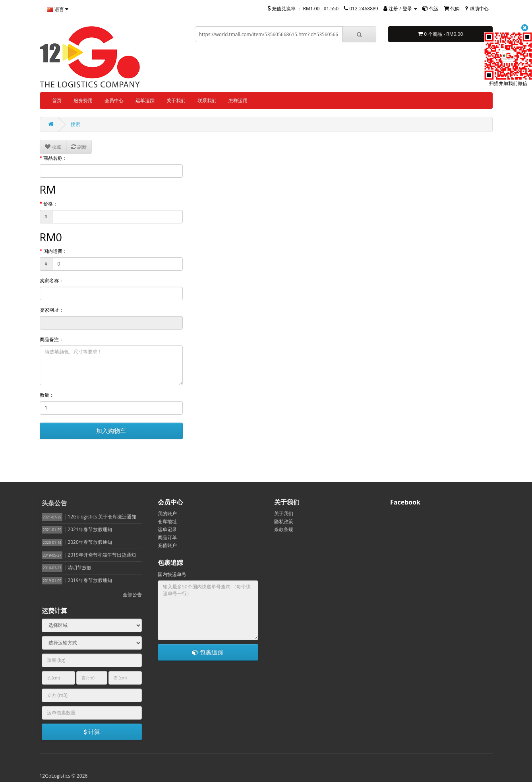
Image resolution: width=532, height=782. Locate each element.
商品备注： (52, 339)
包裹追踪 (208, 652)
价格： (50, 204)
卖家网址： (52, 310)
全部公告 (132, 595)
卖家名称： (52, 280)
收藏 (53, 147)
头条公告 (54, 503)
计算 (92, 732)
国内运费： (55, 251)
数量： (47, 395)
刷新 (79, 147)
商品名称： (55, 158)
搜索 (75, 124)
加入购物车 (111, 431)
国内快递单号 (172, 574)
